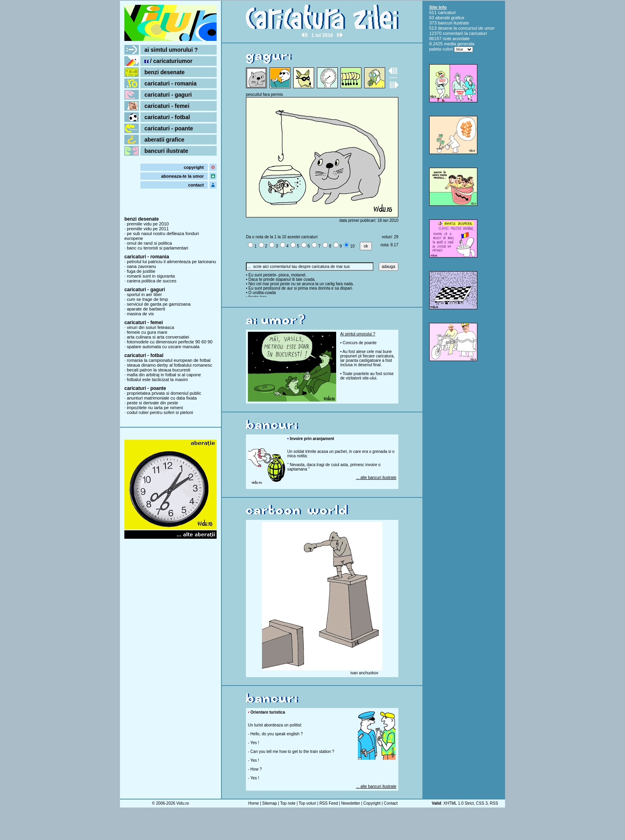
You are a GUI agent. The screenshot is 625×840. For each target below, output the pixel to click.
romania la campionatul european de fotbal (169, 360)
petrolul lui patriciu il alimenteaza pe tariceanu (171, 262)
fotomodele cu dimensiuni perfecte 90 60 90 (169, 342)
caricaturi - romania (170, 83)
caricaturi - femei (167, 106)
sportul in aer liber (144, 294)
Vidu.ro (183, 803)
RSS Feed (329, 803)
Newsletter (350, 803)
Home (254, 803)
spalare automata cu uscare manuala (163, 347)
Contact (391, 803)
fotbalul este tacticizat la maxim (157, 379)
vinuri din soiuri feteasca (150, 327)
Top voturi (307, 803)
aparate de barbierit (146, 309)
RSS (494, 803)
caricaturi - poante (169, 128)
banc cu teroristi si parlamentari (157, 248)
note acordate (456, 39)
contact (196, 185)
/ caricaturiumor (168, 61)
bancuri (445, 23)
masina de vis (140, 314)
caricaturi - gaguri (168, 95)
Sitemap (270, 803)
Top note (288, 803)
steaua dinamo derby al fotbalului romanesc (169, 365)
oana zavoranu (141, 266)
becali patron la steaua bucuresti (158, 370)
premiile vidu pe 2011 (148, 229)
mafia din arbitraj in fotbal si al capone (164, 375)
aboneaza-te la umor (183, 176)
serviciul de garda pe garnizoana (159, 304)
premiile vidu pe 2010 (148, 224)
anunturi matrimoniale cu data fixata (162, 398)
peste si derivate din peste (152, 403)
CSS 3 (482, 803)
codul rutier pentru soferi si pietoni (160, 412)
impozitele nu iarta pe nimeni (155, 408)
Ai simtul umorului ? (358, 334)
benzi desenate (164, 72)
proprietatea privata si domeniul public (164, 393)
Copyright (372, 803)
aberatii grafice (164, 140)
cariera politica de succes (152, 281)
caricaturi (447, 12)
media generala (459, 44)
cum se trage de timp (147, 299)
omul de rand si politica (149, 243)
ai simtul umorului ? (171, 50)
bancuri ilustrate (166, 151)
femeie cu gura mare (147, 332)
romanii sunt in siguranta (151, 276)
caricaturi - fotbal (167, 117)
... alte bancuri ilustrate (376, 478)
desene (445, 28)
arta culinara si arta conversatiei (158, 337)
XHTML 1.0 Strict (459, 803)
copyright (194, 167)
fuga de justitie (141, 271)
